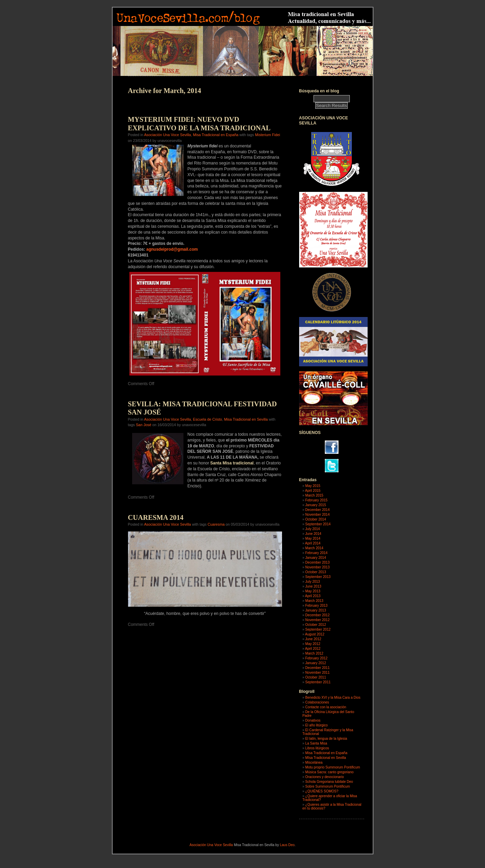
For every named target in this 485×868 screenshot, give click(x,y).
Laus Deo (287, 845)
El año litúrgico (317, 725)
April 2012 (313, 649)
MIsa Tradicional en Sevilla (326, 758)
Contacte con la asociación (326, 707)
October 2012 (316, 625)
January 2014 (316, 558)
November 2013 (317, 567)
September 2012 (318, 629)
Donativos (313, 720)
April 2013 (313, 596)
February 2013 (316, 606)
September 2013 (318, 577)
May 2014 (313, 538)
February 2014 (316, 553)
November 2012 (317, 620)
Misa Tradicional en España (216, 135)
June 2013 (313, 586)
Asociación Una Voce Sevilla (168, 135)
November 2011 (317, 673)
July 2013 (313, 582)
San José (144, 425)
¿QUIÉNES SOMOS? (322, 791)
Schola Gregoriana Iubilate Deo (329, 782)
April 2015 (313, 491)
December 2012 (317, 615)
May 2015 (313, 486)
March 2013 (314, 601)
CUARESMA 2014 (156, 517)
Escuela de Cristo (208, 419)
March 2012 (314, 653)
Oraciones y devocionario (325, 777)
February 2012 (316, 658)
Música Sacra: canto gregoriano (329, 772)
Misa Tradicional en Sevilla (246, 419)
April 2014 (313, 543)
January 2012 (316, 663)
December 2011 (317, 668)
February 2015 (316, 500)
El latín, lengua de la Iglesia (326, 739)
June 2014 (313, 534)
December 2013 (317, 562)
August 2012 (315, 634)
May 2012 (313, 644)
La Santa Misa (316, 743)
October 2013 (316, 572)
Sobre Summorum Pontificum (328, 786)
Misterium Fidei (267, 135)
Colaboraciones (317, 702)
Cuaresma (216, 524)
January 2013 (316, 610)
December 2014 (317, 510)
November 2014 (317, 515)
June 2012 (313, 639)
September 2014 (318, 524)
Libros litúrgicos (317, 748)
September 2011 (318, 682)
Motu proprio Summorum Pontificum (333, 767)
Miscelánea (314, 762)
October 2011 (316, 677)
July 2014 (313, 529)
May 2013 (313, 591)
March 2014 (314, 548)
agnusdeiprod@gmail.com (172, 249)
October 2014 (316, 519)
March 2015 (314, 495)
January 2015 (316, 505)
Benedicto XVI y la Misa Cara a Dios (333, 698)
